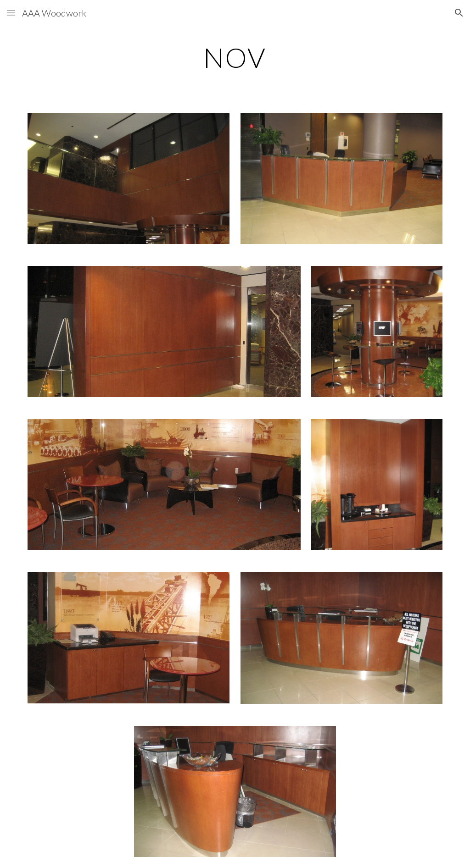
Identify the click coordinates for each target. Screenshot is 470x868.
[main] (235, 57)
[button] (11, 13)
